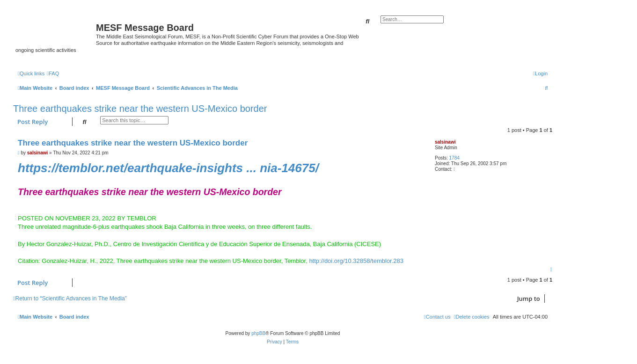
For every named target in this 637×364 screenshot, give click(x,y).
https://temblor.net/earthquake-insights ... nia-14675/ (168, 168)
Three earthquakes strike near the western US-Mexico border (140, 109)
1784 (454, 158)
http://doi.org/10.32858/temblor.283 (356, 261)
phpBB (258, 333)
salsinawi (445, 142)
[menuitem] (53, 73)
